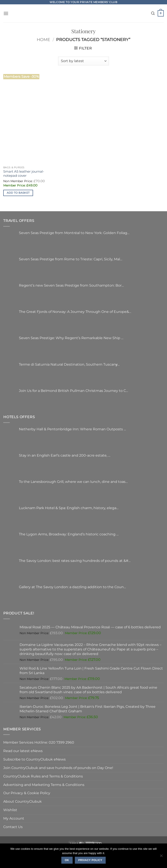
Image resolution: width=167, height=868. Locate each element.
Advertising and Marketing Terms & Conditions (44, 785)
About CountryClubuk (23, 801)
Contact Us (13, 827)
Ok (67, 860)
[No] (161, 857)
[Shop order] (83, 61)
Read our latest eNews (23, 751)
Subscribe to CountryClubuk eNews (34, 759)
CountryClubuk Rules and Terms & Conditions (43, 776)
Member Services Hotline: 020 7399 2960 (39, 742)
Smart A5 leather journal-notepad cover (24, 174)
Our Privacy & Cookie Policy (27, 793)
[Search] (153, 13)
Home (43, 40)
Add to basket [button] (18, 193)
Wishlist (10, 810)
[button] (6, 13)
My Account (14, 818)
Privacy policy (90, 860)
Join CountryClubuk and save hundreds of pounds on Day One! (58, 768)
